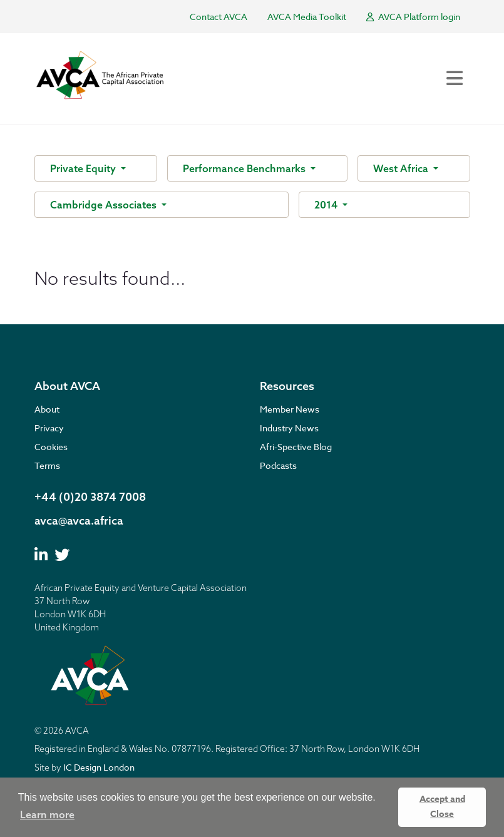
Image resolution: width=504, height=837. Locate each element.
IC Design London (99, 767)
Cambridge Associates (105, 205)
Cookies (51, 447)
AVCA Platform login (413, 17)
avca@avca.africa (79, 521)
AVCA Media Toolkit (307, 17)
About (47, 409)
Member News (290, 409)
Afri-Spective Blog (296, 447)
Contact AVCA (219, 17)
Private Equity (84, 168)
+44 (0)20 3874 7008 (90, 497)
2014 (327, 205)
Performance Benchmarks (245, 168)
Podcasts (278, 465)
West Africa (402, 168)
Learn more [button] (47, 814)
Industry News (289, 428)
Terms (47, 465)
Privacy (49, 428)
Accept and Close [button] (442, 807)
